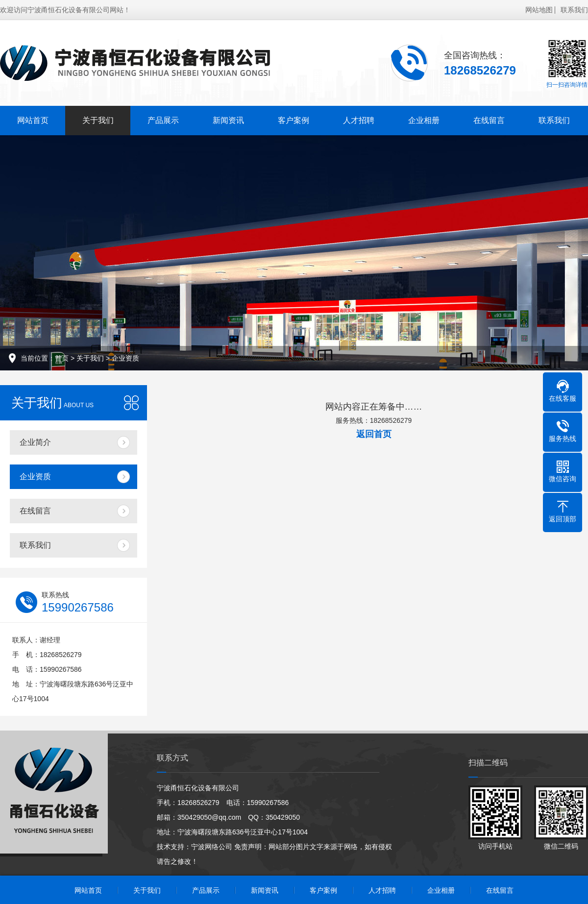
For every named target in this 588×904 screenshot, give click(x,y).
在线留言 (489, 120)
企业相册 (424, 120)
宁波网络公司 (212, 847)
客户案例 (294, 120)
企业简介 (35, 442)
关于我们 (98, 120)
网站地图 (539, 10)
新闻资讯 (228, 120)
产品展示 (163, 120)
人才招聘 (359, 120)
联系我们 (574, 10)
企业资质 (125, 358)
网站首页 (33, 120)
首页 (62, 358)
